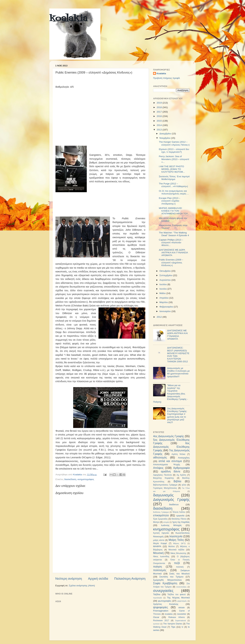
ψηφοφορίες (161, 607)
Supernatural (181, 621)
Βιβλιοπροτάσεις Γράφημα (165, 485)
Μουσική (158, 553)
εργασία (180, 516)
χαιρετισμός (182, 601)
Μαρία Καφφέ (160, 543)
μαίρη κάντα (159, 540)
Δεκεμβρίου (166, 134)
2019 (160, 103)
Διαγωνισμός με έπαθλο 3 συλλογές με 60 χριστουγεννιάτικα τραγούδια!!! (178, 372)
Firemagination (161, 611)
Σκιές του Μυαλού (179, 574)
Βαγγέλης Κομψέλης (164, 478)
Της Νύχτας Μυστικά (178, 598)
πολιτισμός (160, 570)
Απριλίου (164, 298)
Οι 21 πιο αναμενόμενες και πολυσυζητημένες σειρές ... (174, 192)
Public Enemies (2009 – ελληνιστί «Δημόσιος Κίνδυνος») (171, 262)
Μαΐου (163, 293)
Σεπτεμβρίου (166, 275)
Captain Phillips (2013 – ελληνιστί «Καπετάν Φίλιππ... (171, 243)
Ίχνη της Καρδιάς (181, 522)
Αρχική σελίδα (98, 579)
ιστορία (166, 522)
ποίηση (158, 567)
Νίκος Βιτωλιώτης (178, 553)
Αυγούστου (165, 280)
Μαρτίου (164, 302)
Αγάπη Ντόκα (178, 454)
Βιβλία (178, 481)
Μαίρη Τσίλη (176, 540)
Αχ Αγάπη (181, 475)
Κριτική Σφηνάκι (161, 533)
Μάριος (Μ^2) (179, 543)
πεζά (177, 563)
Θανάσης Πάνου (179, 519)
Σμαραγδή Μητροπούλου (167, 580)
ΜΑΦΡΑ (157, 546)
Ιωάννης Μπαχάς (171, 525)
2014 (160, 125)
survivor (156, 624)
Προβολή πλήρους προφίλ (166, 78)
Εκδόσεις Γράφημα (161, 512)
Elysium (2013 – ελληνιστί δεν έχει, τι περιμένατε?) (174, 151)
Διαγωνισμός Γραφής (171, 500)
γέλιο (184, 485)
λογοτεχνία (176, 536)
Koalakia (161, 73)
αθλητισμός (160, 457)
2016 (160, 116)
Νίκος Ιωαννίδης (161, 556)
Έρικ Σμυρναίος (160, 519)
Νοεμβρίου (165, 138)
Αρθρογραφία (181, 468)
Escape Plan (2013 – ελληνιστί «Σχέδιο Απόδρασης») (170, 201)
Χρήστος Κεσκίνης (166, 604)
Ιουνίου (163, 289)
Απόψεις (158, 468)
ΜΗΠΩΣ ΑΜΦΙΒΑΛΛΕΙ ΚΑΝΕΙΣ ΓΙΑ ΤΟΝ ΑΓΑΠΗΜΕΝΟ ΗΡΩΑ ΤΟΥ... (174, 211)
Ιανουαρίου (165, 311)
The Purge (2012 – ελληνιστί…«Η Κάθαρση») (173, 185)
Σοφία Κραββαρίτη (165, 583)
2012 (160, 317)
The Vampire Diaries (173, 624)
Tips (173, 627)
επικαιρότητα (161, 515)
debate (181, 608)
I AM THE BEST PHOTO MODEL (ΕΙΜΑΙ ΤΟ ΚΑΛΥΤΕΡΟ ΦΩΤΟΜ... (172, 169)
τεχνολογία (157, 598)
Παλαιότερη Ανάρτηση (130, 579)
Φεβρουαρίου (167, 307)
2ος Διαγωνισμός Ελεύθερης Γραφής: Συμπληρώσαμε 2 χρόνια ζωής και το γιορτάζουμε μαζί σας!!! (177, 415)
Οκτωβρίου (165, 271)
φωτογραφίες (165, 601)
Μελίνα (171, 546)
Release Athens (177, 617)
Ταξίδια (157, 594)
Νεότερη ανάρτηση (69, 579)
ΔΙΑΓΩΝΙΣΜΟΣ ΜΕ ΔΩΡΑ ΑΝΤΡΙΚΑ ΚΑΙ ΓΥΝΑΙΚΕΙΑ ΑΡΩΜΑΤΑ (173, 253)
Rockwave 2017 (161, 621)
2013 (160, 130)
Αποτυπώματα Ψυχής (167, 464)
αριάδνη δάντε (171, 471)
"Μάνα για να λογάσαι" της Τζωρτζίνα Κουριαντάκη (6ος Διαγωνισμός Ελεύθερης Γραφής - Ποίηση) (170, 394)
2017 (160, 112)
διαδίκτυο (174, 504)
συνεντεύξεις (181, 587)
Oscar (156, 617)
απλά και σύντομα (170, 461)
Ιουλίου (163, 284)
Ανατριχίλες (184, 458)
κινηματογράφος (86, 479)
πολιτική (180, 567)
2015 (160, 121)
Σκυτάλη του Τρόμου (171, 577)
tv (182, 627)
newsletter (182, 614)
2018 (160, 107)
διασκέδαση (70, 479)
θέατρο (156, 522)
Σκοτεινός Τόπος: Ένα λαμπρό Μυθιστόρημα (174, 178)
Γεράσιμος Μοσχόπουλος (165, 488)
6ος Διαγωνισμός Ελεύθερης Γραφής (171, 447)
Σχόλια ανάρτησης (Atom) (82, 586)
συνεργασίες (163, 591)
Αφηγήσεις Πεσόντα (162, 475)
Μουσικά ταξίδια (176, 550)
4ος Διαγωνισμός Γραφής (169, 436)
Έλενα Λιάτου (179, 512)
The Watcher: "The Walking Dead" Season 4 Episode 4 (174, 234)
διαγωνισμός (163, 495)
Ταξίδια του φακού (177, 594)
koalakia (68, 19)
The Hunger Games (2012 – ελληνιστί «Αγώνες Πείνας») (174, 143)
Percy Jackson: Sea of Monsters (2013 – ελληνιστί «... (174, 159)
